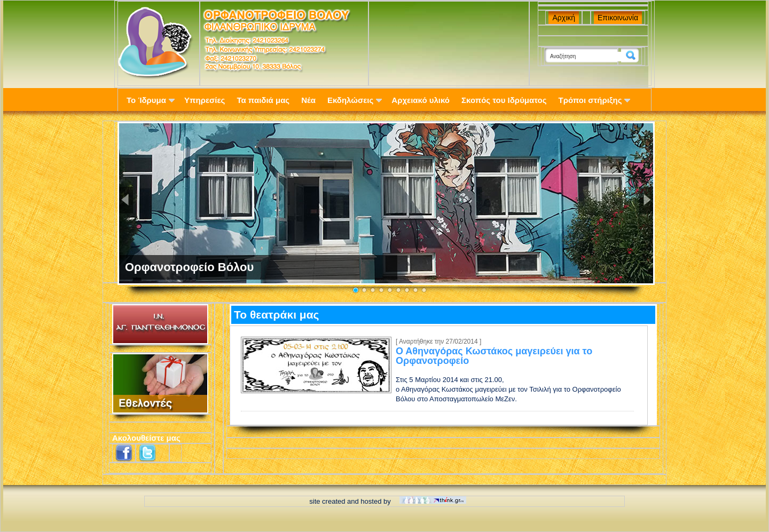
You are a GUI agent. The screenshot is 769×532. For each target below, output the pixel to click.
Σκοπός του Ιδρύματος (504, 100)
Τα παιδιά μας (263, 100)
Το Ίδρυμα (151, 100)
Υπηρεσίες (205, 100)
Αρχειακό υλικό (421, 100)
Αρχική (564, 18)
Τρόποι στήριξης (595, 100)
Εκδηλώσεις (355, 100)
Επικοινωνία (618, 18)
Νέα (308, 100)
